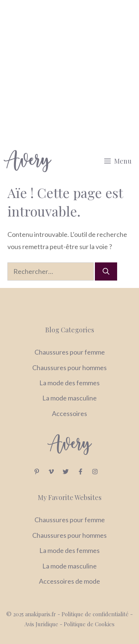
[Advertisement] (69, 73)
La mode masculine (69, 398)
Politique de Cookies (89, 624)
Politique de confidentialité (96, 614)
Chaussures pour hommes (69, 368)
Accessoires (69, 413)
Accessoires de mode (69, 581)
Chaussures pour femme (70, 352)
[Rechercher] (106, 271)
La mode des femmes (69, 383)
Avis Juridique (42, 624)
